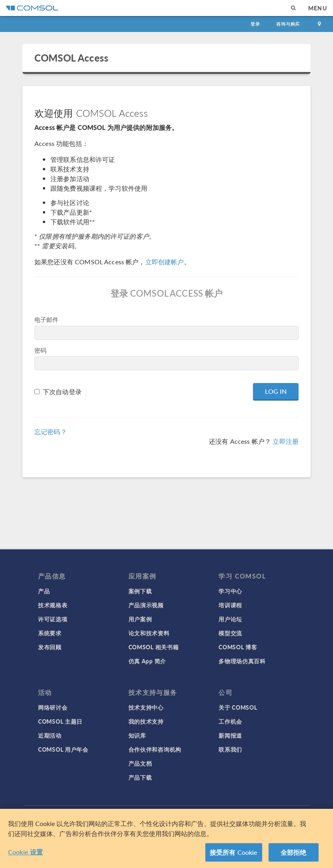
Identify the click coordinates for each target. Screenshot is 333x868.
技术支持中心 (146, 707)
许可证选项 (53, 619)
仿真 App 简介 (147, 661)
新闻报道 (230, 735)
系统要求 (50, 633)
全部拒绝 (294, 852)
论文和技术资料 (149, 633)
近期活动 (50, 735)
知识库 (137, 735)
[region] (166, 838)
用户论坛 (230, 619)
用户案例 (140, 619)
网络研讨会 (53, 707)
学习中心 (230, 591)
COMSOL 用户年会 (63, 749)
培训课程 (230, 605)
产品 (44, 591)
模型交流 (230, 633)
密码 (40, 350)
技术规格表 (53, 605)
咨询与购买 (288, 24)
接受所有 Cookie (234, 852)
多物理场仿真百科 (242, 661)
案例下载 (140, 591)
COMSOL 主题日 (60, 721)
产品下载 (140, 777)
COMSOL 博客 (238, 647)
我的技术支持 (146, 721)
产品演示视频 (146, 605)
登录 (255, 24)
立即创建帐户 (165, 262)
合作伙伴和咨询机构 (155, 749)
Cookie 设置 (25, 852)
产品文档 (140, 763)
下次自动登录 (62, 392)
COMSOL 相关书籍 (154, 647)
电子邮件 (47, 319)
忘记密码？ (51, 432)
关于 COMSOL (238, 707)
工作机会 (230, 721)
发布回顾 (50, 647)
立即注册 (286, 441)
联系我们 (230, 749)
